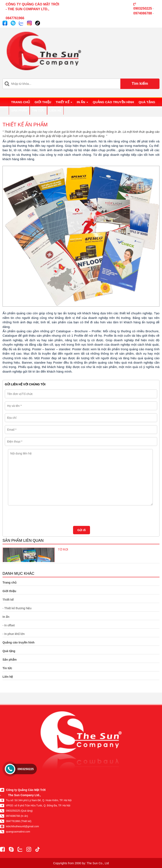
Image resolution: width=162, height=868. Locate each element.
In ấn (82, 102)
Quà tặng (147, 102)
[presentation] (37, 515)
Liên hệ (55, 110)
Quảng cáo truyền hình (113, 102)
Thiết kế (64, 102)
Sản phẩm (19, 110)
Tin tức (38, 110)
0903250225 (26, 769)
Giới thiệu (43, 102)
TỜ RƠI (63, 549)
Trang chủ (21, 102)
